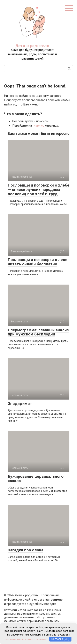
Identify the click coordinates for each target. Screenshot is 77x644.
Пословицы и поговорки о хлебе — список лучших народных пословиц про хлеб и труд (39, 190)
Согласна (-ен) (60, 639)
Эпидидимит (20, 404)
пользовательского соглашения (26, 639)
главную (38, 126)
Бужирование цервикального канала (36, 479)
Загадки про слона (26, 550)
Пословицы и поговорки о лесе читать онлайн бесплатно (38, 262)
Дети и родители (32, 46)
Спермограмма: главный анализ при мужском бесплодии (38, 332)
